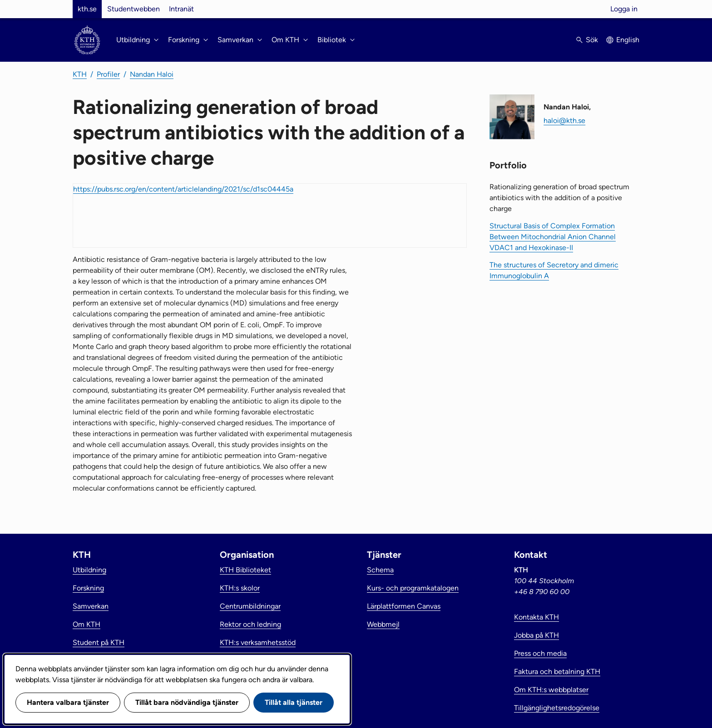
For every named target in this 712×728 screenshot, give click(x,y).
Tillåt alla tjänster (294, 702)
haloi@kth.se (564, 121)
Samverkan (91, 606)
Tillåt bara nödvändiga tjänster (187, 702)
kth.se (87, 9)
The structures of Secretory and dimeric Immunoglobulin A (554, 270)
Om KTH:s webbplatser (551, 690)
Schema (380, 570)
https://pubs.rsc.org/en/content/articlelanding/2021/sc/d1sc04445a (183, 189)
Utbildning (89, 570)
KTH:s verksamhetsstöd (258, 642)
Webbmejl (383, 624)
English (628, 40)
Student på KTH (99, 642)
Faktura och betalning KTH (557, 671)
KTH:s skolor (240, 588)
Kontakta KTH (536, 617)
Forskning (88, 588)
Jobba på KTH (536, 635)
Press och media (540, 653)
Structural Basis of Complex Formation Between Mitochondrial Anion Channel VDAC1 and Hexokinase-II (553, 237)
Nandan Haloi (152, 74)
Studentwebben (133, 9)
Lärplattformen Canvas (404, 606)
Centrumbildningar (250, 606)
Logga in (624, 9)
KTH (80, 74)
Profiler (108, 74)
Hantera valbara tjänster (68, 702)
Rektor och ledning (250, 624)
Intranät (181, 9)
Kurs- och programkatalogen (413, 588)
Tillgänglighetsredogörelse (557, 708)
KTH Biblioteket (245, 570)
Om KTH (87, 624)
